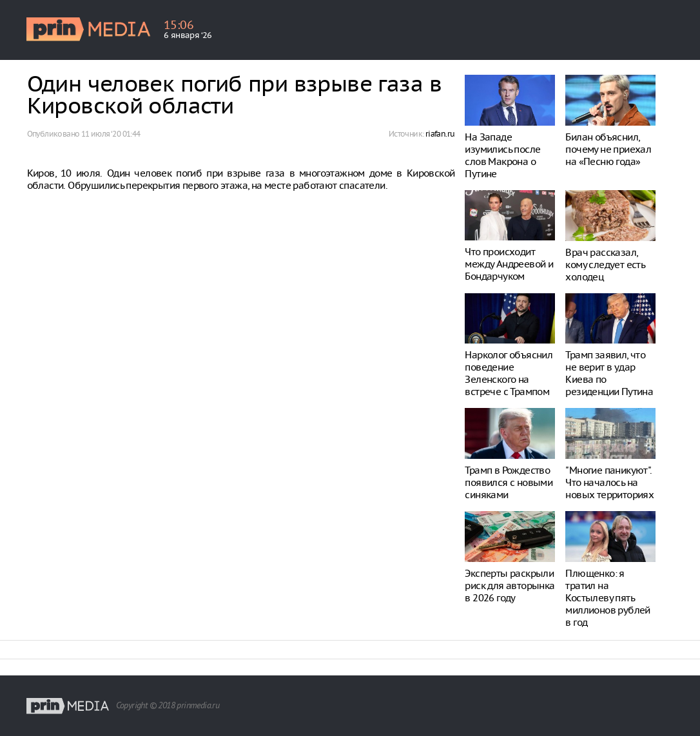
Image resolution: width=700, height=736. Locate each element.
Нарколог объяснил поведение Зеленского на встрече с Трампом (509, 373)
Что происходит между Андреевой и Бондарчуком (509, 264)
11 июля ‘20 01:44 (111, 134)
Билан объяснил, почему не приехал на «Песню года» (608, 149)
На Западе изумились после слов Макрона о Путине (502, 155)
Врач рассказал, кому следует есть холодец (605, 265)
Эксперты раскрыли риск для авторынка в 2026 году (510, 586)
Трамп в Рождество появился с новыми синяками (509, 482)
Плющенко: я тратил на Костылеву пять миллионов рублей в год (608, 598)
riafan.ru (440, 134)
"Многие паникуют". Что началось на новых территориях (609, 482)
